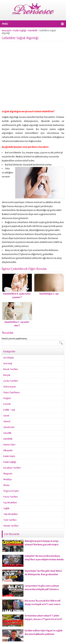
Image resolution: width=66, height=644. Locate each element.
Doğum (7, 398)
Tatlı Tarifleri (10, 520)
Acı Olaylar (9, 358)
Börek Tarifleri (11, 369)
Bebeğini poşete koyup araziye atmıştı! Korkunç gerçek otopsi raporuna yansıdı (42, 545)
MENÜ (5, 24)
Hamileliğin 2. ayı (49, 294)
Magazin (8, 474)
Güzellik (7, 433)
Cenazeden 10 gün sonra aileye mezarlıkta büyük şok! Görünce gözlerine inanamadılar (42, 589)
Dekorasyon (10, 387)
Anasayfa (7, 30)
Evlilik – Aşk (9, 410)
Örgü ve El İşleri (11, 491)
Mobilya (7, 479)
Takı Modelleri (11, 514)
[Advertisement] (33, 77)
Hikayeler (8, 450)
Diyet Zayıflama (11, 392)
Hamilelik (33, 30)
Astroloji (8, 363)
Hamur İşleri (9, 445)
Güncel (7, 421)
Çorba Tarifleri (11, 381)
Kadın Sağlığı (20, 30)
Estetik (7, 404)
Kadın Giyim (9, 456)
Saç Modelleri (10, 503)
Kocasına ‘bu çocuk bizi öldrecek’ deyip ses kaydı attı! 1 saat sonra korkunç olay (43, 604)
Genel (6, 416)
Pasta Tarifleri (11, 497)
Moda (6, 485)
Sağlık (6, 508)
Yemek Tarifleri (11, 526)
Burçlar (7, 375)
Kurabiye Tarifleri (12, 468)
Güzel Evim (9, 427)
